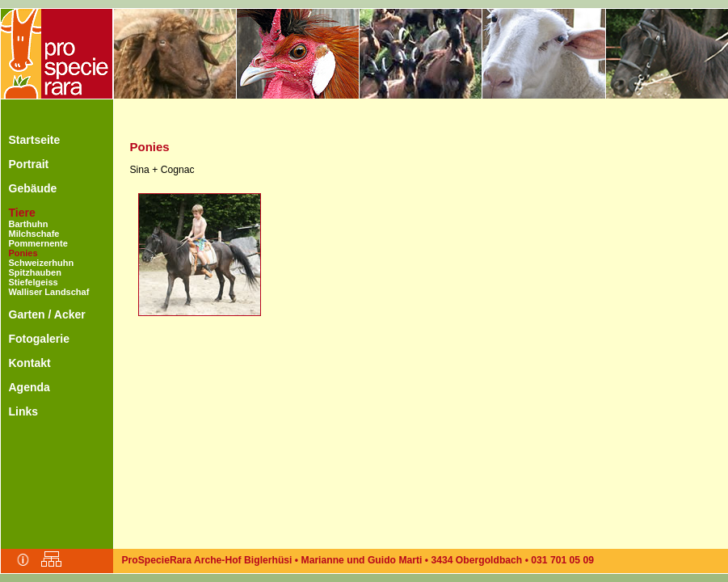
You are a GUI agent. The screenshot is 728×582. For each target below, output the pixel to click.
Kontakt (30, 363)
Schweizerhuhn (42, 263)
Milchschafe (34, 234)
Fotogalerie (39, 339)
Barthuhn (29, 224)
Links (24, 411)
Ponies (23, 253)
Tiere (22, 213)
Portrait (29, 164)
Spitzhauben (35, 272)
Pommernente (38, 243)
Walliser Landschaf (49, 292)
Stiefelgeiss (34, 282)
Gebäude (33, 188)
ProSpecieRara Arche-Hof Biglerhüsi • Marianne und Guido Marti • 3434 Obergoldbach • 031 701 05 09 (358, 560)
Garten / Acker (47, 314)
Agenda (29, 387)
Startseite (35, 140)
